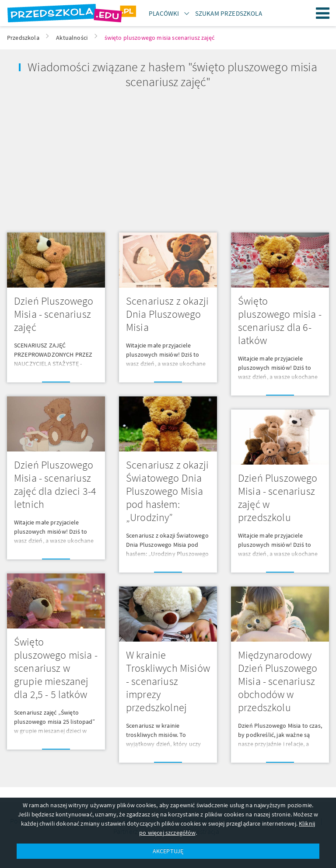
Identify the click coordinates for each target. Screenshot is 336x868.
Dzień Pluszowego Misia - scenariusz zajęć (54, 314)
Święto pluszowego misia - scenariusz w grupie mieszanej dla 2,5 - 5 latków (56, 668)
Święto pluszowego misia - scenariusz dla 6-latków (280, 321)
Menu (323, 13)
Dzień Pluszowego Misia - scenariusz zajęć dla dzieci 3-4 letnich (55, 484)
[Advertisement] (84, 157)
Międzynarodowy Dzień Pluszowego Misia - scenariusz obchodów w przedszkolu (278, 681)
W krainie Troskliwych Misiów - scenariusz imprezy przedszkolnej (168, 681)
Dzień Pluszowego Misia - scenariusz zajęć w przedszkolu (278, 498)
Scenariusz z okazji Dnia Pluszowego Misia (167, 314)
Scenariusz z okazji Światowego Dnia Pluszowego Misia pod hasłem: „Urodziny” (167, 491)
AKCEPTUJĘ (168, 851)
